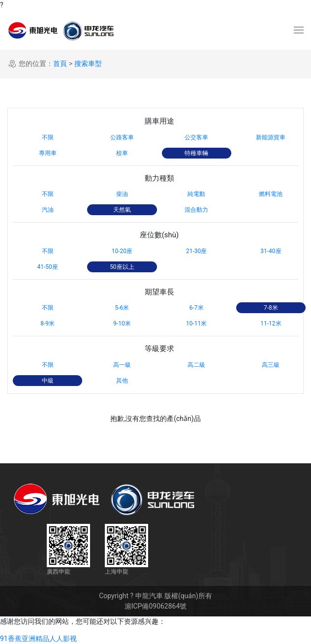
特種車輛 (196, 153)
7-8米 (271, 308)
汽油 (48, 210)
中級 (48, 381)
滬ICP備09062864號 (156, 606)
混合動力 (196, 210)
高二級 (196, 365)
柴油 (122, 194)
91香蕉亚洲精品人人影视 (38, 639)
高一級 (122, 365)
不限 (48, 137)
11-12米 (271, 323)
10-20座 (122, 251)
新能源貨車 (271, 137)
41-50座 (47, 267)
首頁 (60, 64)
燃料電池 (271, 194)
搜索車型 (88, 64)
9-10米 (122, 323)
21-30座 (196, 251)
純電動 (196, 194)
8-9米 (47, 323)
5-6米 (122, 308)
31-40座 (271, 251)
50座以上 (122, 267)
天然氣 (122, 210)
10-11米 (196, 323)
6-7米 (197, 308)
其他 (122, 381)
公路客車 (122, 137)
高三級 (271, 365)
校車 (122, 153)
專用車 (48, 153)
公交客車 (196, 137)
